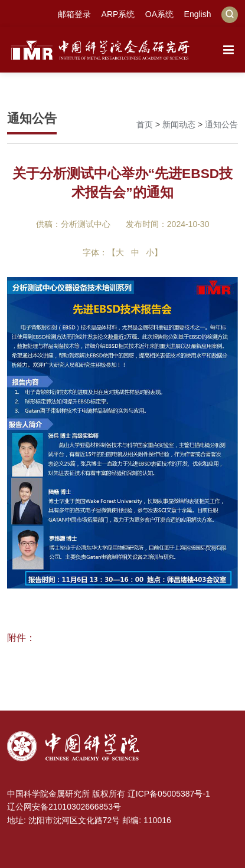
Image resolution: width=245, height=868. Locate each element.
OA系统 (159, 14)
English (198, 14)
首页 (145, 124)
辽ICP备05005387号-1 (169, 794)
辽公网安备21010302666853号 (64, 807)
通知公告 (221, 124)
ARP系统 (118, 14)
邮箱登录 (74, 14)
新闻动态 (179, 124)
